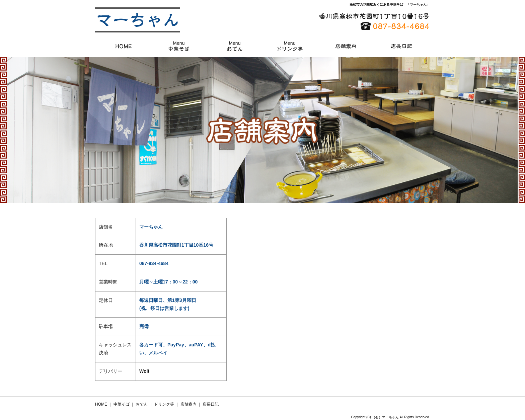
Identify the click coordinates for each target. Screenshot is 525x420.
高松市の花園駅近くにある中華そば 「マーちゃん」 (390, 5)
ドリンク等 (290, 46)
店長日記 (401, 46)
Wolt (144, 371)
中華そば (179, 46)
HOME (124, 46)
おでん (235, 46)
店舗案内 (346, 46)
